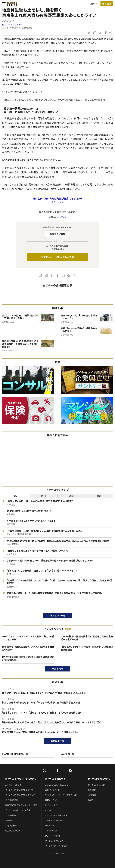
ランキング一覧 (58, 616)
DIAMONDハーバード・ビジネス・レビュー (63, 795)
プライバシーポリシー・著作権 (18, 810)
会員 (99, 496)
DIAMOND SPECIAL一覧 (15, 754)
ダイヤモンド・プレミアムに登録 (57, 257)
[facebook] (57, 771)
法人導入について (13, 831)
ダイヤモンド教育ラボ (54, 841)
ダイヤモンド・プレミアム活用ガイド (20, 795)
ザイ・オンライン (52, 805)
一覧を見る (58, 669)
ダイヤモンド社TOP (96, 785)
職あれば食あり (15, 25)
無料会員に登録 (58, 234)
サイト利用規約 (12, 800)
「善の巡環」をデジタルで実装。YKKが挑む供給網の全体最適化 (87, 648)
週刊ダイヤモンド (52, 790)
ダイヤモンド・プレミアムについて (19, 790)
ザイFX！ (49, 810)
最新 (16, 496)
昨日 (44, 496)
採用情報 (92, 795)
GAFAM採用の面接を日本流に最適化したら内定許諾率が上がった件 (87, 638)
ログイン (94, 4)
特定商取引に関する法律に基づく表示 (21, 805)
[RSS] (71, 771)
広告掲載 (9, 821)
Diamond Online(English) (56, 785)
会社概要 (92, 790)
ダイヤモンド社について (99, 779)
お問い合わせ (11, 826)
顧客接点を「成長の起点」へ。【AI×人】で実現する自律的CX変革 (28, 648)
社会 (4, 25)
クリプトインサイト (53, 836)
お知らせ (92, 800)
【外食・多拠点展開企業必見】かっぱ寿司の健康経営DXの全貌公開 (28, 658)
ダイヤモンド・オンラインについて (21, 779)
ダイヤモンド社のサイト (56, 779)
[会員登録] (107, 4)
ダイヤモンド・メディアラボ (56, 846)
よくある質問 (10, 816)
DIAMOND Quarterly (54, 821)
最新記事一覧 (57, 741)
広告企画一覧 (68, 754)
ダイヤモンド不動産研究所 (56, 816)
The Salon (50, 826)
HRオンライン (51, 831)
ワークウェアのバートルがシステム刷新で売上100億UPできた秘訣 (28, 638)
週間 (71, 496)
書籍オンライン (52, 800)
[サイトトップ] (11, 4)
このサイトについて (13, 785)
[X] (44, 771)
